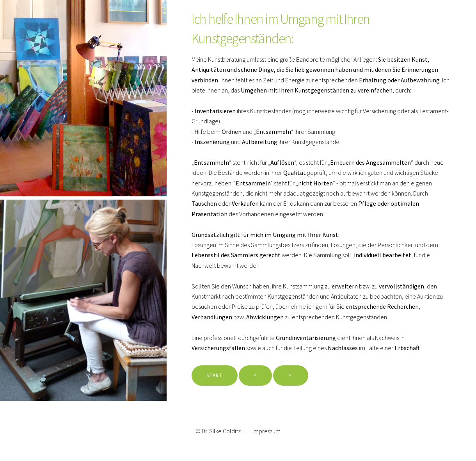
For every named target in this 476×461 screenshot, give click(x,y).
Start (214, 375)
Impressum (266, 431)
